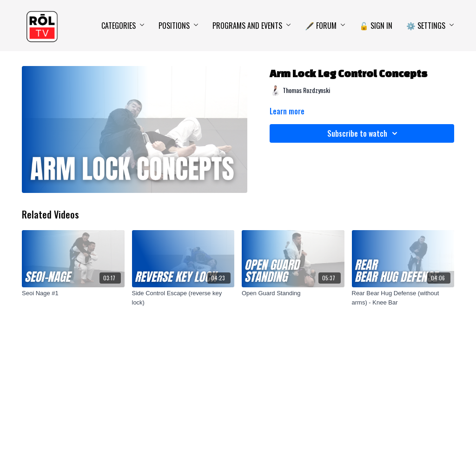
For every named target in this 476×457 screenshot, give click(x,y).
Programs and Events (252, 26)
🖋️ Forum (325, 26)
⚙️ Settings (430, 26)
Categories (123, 26)
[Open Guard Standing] (293, 293)
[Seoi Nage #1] (73, 293)
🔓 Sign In (376, 26)
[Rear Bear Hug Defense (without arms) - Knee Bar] (403, 298)
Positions (178, 26)
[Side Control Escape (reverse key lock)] (183, 298)
